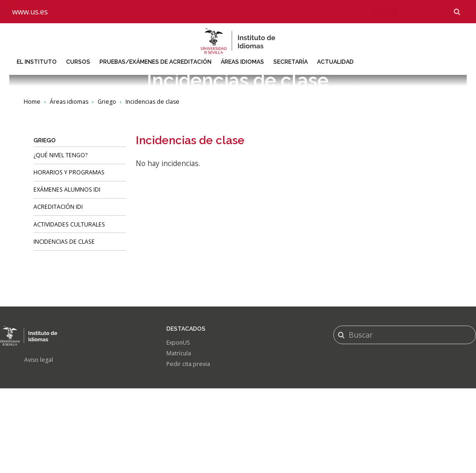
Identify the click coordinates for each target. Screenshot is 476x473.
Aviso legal (39, 444)
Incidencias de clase (64, 325)
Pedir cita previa (188, 449)
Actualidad (335, 62)
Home (32, 186)
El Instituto (37, 62)
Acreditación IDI (58, 291)
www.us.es (30, 12)
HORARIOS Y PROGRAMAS (69, 256)
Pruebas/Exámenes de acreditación (155, 62)
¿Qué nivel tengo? (60, 239)
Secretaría (291, 62)
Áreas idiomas (242, 62)
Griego (107, 186)
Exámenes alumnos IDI (67, 274)
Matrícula (179, 438)
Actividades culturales (69, 308)
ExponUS (178, 427)
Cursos (78, 62)
